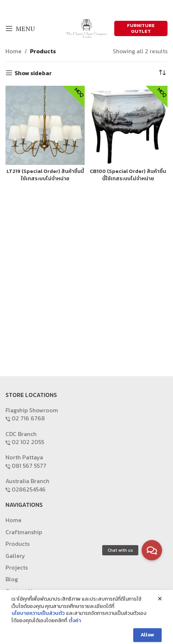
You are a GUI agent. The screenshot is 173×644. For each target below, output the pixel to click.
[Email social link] (91, 7)
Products (43, 51)
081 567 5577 (29, 466)
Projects (17, 567)
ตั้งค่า (75, 626)
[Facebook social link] (72, 7)
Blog (12, 579)
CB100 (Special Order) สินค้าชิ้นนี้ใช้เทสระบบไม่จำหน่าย (128, 175)
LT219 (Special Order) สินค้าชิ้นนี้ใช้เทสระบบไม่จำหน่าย (45, 175)
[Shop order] (162, 73)
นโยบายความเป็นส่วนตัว (38, 619)
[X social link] (81, 7)
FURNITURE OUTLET (141, 28)
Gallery (15, 556)
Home (14, 51)
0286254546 (29, 489)
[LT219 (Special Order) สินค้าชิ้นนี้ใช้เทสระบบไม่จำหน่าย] (45, 125)
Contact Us (20, 591)
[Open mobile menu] (20, 28)
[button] (152, 550)
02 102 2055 (28, 442)
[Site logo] (86, 28)
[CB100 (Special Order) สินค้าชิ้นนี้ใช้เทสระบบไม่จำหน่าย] (128, 125)
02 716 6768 (28, 418)
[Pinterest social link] (100, 7)
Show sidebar (33, 73)
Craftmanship (24, 532)
